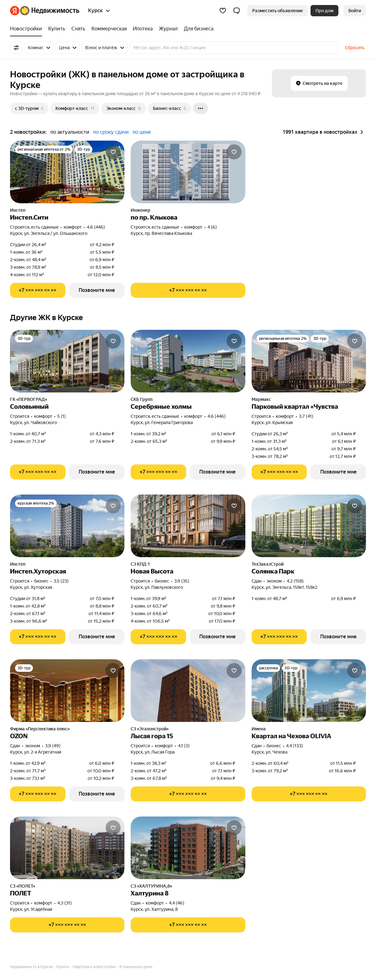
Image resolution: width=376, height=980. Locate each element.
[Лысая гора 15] (188, 691)
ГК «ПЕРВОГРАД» (29, 399)
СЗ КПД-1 (140, 564)
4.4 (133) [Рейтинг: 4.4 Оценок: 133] (295, 746)
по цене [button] (142, 132)
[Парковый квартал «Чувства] (309, 361)
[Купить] (57, 29)
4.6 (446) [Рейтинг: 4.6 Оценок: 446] (96, 227)
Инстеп (18, 210)
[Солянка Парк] (309, 526)
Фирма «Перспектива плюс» (40, 729)
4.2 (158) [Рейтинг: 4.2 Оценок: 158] (295, 581)
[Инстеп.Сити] (67, 172)
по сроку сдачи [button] (111, 132)
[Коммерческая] (109, 29)
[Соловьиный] (67, 361)
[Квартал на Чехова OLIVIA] (309, 691)
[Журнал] (168, 29)
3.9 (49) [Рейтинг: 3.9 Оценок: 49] (53, 746)
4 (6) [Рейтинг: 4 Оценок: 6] (212, 227)
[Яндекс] (15, 11)
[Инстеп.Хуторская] (67, 526)
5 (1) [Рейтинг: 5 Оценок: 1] (62, 416)
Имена (259, 729)
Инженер (141, 210)
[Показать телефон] (38, 290)
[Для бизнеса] (197, 29)
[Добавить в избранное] (113, 152)
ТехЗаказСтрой (268, 564)
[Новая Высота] (188, 526)
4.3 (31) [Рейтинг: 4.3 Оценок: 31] (65, 903)
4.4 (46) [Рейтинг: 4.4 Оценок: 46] (177, 903)
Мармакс (261, 399)
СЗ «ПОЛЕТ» (23, 886)
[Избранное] (223, 11)
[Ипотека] (143, 29)
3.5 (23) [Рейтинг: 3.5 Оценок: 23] (61, 581)
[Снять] (78, 29)
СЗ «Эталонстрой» (150, 729)
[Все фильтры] (16, 48)
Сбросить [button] (355, 48)
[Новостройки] (28, 29)
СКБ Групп (142, 399)
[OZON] (67, 691)
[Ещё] (201, 108)
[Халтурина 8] (188, 848)
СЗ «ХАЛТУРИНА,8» (151, 886)
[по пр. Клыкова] (188, 172)
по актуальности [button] (70, 132)
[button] (237, 11)
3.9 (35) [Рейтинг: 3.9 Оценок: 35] (182, 581)
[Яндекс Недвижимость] (50, 11)
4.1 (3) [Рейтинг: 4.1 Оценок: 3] (184, 746)
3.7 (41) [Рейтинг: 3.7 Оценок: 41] (306, 416)
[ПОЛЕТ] (67, 848)
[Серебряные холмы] (188, 361)
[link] (355, 11)
